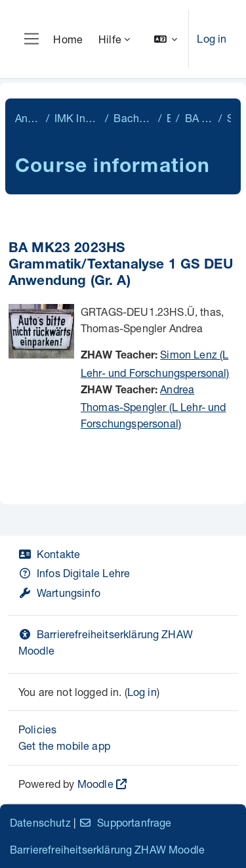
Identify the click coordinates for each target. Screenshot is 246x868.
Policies (37, 729)
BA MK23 (169, 118)
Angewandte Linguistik (28, 118)
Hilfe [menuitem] (110, 39)
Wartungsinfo (59, 593)
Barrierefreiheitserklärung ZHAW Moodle (107, 849)
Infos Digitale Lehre (74, 573)
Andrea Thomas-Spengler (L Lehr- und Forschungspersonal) (153, 406)
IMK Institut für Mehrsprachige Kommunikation (77, 118)
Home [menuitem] (68, 39)
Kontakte (49, 554)
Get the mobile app (64, 746)
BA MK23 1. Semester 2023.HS (199, 118)
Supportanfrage (125, 822)
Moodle (95, 784)
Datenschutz (40, 822)
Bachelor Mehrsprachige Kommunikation (133, 118)
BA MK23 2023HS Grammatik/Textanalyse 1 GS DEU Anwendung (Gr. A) (121, 266)
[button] (166, 39)
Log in (212, 38)
